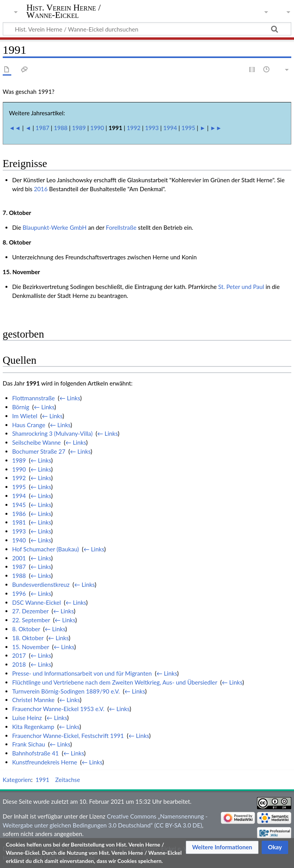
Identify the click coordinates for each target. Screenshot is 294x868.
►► (216, 128)
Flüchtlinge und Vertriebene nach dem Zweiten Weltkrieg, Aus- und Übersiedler (114, 682)
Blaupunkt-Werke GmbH (55, 227)
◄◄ (15, 128)
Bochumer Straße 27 (39, 451)
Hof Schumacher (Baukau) (45, 549)
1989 (79, 128)
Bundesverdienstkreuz (41, 585)
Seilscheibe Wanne (36, 442)
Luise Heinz (27, 718)
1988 (61, 128)
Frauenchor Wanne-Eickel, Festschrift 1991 (68, 736)
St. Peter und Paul (241, 287)
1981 (19, 522)
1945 (19, 505)
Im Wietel (25, 416)
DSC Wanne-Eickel (36, 602)
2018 (19, 664)
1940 (19, 540)
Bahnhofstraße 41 (35, 753)
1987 (42, 128)
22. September (31, 620)
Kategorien (17, 780)
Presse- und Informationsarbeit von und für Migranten (82, 673)
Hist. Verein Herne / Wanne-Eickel (64, 11)
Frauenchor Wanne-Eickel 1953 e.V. (58, 709)
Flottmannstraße (33, 398)
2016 (41, 189)
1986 (19, 514)
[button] (222, 847)
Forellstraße (121, 227)
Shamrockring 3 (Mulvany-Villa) (52, 433)
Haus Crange (29, 425)
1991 (42, 780)
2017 (19, 655)
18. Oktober (28, 638)
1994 (170, 128)
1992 (134, 128)
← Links (70, 398)
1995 (188, 128)
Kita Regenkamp (33, 727)
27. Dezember (30, 611)
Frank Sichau (29, 744)
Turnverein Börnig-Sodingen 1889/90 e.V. (66, 691)
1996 (19, 593)
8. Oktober (26, 629)
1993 (152, 128)
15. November (31, 647)
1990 (97, 128)
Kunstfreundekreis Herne (45, 762)
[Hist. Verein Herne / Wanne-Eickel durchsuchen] (147, 29)
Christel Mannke (33, 700)
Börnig (21, 407)
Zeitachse (68, 780)
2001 (19, 558)
